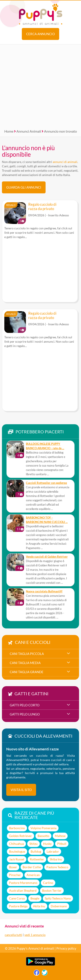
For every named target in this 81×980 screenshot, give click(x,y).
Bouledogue (17, 851)
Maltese (60, 836)
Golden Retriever (21, 836)
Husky (47, 844)
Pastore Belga (18, 906)
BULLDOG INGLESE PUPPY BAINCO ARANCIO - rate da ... (45, 446)
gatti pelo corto (25, 705)
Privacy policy (66, 948)
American (33, 875)
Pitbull (62, 844)
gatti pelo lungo (25, 714)
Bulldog (36, 851)
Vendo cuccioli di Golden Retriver (47, 557)
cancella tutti (13, 935)
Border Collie (32, 867)
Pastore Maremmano (23, 883)
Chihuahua (16, 844)
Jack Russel (17, 859)
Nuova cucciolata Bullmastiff (44, 591)
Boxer (13, 867)
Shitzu (33, 844)
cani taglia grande (27, 672)
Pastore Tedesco (57, 867)
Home (9, 131)
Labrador (53, 851)
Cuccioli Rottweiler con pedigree (46, 483)
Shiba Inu (56, 859)
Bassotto (43, 836)
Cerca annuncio (40, 34)
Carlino (48, 883)
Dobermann (59, 906)
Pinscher (15, 875)
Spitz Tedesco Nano (58, 898)
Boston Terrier (52, 890)
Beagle (35, 898)
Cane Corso (17, 898)
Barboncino (17, 828)
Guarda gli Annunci (24, 187)
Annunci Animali (29, 131)
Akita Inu (39, 906)
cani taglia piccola (27, 654)
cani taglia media (25, 663)
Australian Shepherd (23, 890)
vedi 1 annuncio (35, 935)
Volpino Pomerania (43, 828)
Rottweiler (37, 859)
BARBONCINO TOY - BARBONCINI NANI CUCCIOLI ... (47, 520)
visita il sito (21, 790)
